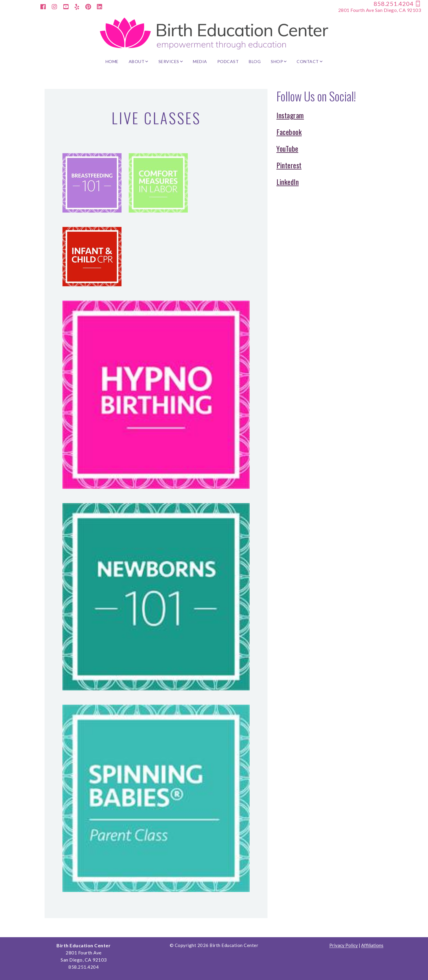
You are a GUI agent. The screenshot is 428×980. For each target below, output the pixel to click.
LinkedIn (288, 182)
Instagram (290, 115)
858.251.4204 (397, 4)
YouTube (287, 148)
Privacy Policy (344, 945)
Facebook (289, 132)
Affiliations (372, 945)
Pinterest (289, 165)
